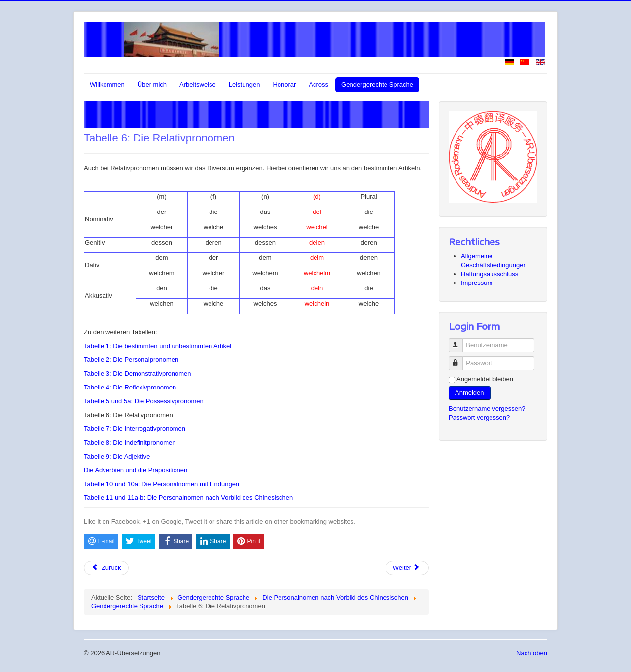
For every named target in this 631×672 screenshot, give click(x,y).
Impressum (477, 283)
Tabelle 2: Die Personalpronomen (131, 360)
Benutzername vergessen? (487, 408)
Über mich (152, 85)
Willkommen (107, 85)
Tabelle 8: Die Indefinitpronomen (130, 442)
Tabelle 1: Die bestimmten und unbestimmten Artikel (158, 346)
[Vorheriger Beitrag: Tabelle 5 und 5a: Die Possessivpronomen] (106, 568)
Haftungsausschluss (490, 274)
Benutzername (460, 341)
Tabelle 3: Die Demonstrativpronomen (138, 373)
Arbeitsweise (198, 85)
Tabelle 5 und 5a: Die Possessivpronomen (144, 401)
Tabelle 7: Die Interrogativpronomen (135, 429)
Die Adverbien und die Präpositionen (136, 470)
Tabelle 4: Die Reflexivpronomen (130, 387)
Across (318, 85)
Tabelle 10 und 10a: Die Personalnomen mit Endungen (161, 484)
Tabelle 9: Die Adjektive (117, 456)
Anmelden (470, 393)
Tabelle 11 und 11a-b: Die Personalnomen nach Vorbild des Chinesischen (188, 498)
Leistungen (245, 85)
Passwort (460, 359)
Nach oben (532, 653)
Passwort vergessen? (479, 417)
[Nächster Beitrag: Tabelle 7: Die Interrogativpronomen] (407, 568)
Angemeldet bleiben (485, 379)
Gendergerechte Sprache (377, 85)
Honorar (284, 85)
